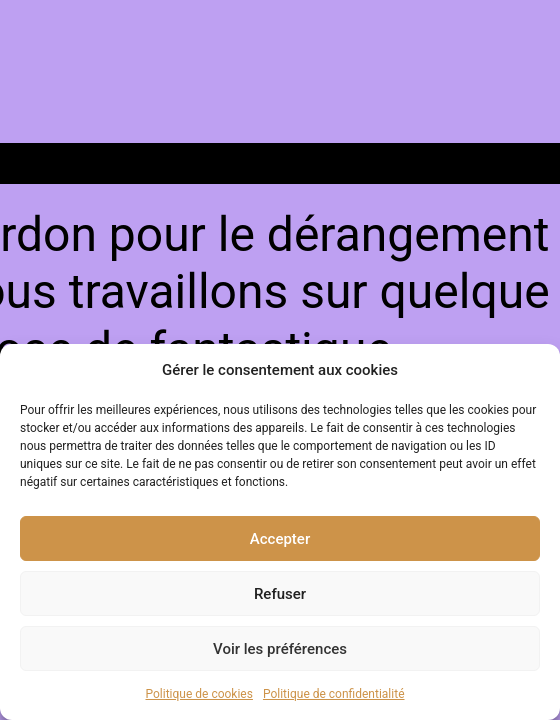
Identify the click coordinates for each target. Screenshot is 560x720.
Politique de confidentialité (334, 694)
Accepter (280, 539)
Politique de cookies (199, 694)
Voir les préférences (280, 649)
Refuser (280, 594)
